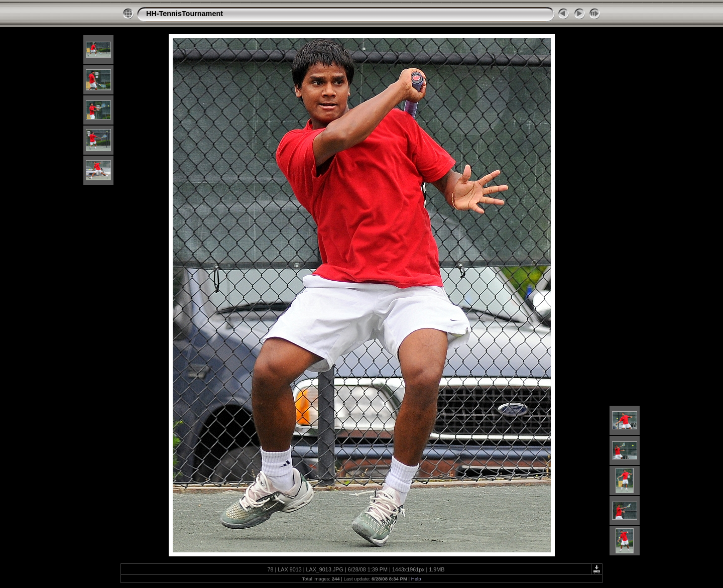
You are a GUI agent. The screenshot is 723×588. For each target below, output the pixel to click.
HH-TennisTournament (185, 14)
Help (416, 579)
